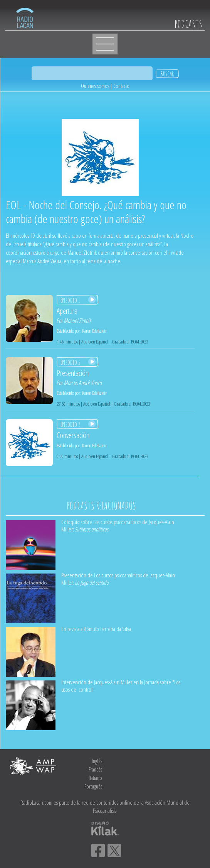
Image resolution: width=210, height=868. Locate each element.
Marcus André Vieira (83, 383)
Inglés (97, 761)
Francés (95, 769)
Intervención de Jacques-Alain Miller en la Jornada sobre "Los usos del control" (121, 686)
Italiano (95, 778)
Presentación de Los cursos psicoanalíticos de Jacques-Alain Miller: (118, 579)
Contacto (121, 86)
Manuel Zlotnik (78, 321)
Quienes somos (95, 86)
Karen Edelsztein (95, 331)
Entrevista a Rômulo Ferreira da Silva (96, 629)
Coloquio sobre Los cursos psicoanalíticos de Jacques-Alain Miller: (118, 525)
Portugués (93, 786)
